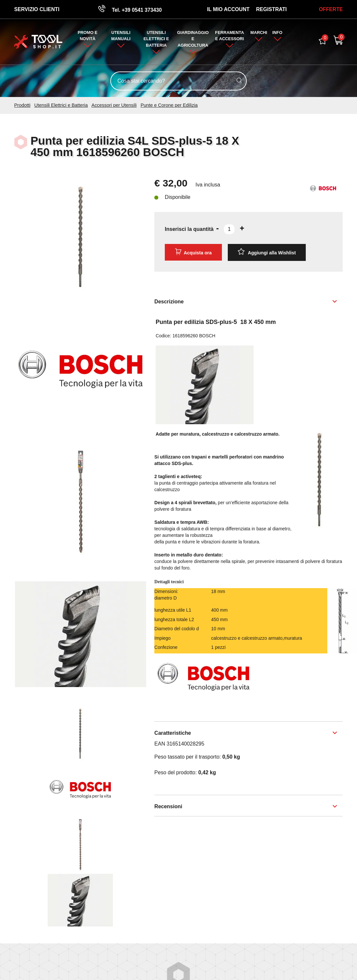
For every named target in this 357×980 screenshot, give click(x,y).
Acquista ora (193, 252)
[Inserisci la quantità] (229, 230)
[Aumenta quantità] (242, 229)
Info (278, 33)
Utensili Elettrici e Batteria (156, 39)
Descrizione (169, 302)
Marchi (259, 33)
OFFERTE (331, 9)
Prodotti (23, 106)
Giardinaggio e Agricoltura (193, 39)
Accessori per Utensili (114, 106)
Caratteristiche (173, 733)
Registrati (271, 9)
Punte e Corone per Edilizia (169, 106)
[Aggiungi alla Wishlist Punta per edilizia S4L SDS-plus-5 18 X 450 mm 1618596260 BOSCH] (267, 253)
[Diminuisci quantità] (217, 229)
